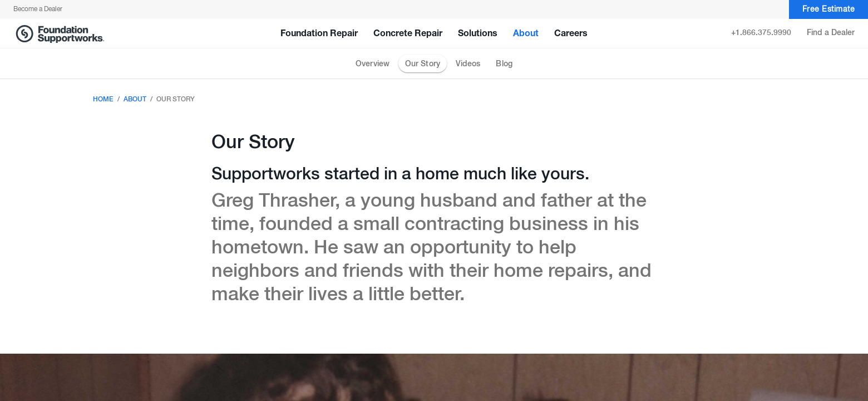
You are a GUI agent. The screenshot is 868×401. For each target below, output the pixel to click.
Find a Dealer (831, 33)
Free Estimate (829, 10)
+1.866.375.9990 (761, 33)
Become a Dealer (38, 9)
